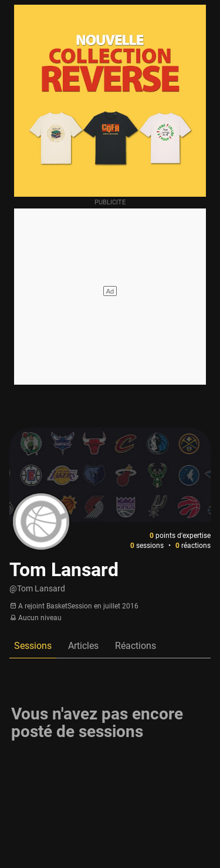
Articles (83, 646)
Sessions (33, 646)
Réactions (136, 646)
